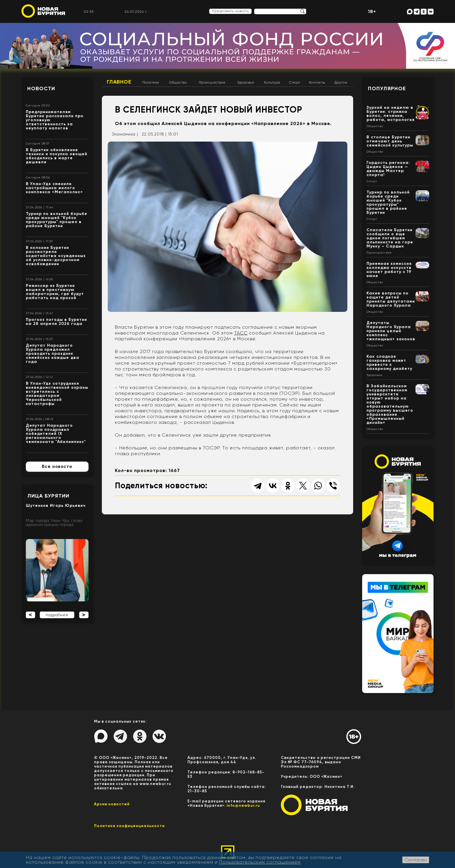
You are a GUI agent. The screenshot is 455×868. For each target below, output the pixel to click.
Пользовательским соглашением (260, 862)
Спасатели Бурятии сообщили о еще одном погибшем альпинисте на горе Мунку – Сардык (390, 238)
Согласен (416, 860)
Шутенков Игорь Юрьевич (56, 506)
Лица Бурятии (48, 496)
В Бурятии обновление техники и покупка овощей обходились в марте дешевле (57, 156)
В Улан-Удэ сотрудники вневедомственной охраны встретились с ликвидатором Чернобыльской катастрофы (57, 394)
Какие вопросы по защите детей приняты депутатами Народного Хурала (391, 299)
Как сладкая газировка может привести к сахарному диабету (389, 362)
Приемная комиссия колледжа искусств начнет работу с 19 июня (389, 270)
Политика (151, 82)
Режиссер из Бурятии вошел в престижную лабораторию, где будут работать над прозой (55, 292)
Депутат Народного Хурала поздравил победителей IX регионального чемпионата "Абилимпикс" (56, 434)
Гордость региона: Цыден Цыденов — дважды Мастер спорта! (388, 169)
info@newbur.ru (243, 805)
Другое (341, 82)
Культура (272, 82)
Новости (41, 88)
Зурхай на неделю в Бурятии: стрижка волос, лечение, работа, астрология (391, 114)
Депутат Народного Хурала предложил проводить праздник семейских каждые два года (53, 353)
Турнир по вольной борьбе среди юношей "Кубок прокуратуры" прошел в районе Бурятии (57, 220)
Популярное (387, 88)
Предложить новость (230, 11)
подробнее (57, 615)
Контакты (317, 82)
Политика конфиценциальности (129, 826)
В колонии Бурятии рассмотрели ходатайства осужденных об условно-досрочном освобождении (56, 256)
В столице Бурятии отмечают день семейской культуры (390, 141)
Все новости (57, 466)
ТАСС (241, 333)
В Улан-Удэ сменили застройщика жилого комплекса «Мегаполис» (54, 188)
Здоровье (246, 82)
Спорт (295, 82)
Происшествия (212, 82)
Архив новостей (112, 804)
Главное (119, 82)
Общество (178, 82)
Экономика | (125, 134)
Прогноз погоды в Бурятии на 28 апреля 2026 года (56, 322)
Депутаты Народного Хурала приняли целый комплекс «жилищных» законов (391, 331)
